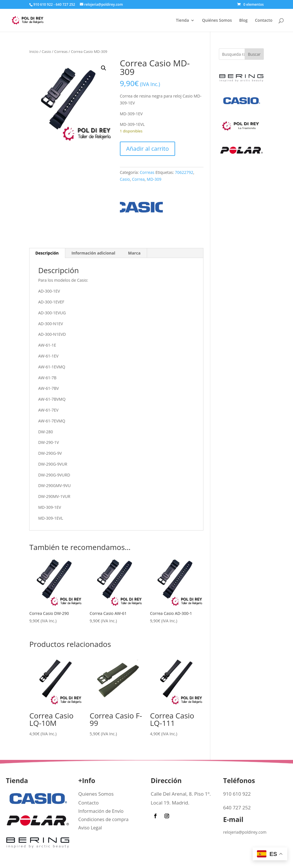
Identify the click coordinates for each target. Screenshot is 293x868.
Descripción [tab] (47, 253)
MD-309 (154, 179)
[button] (104, 68)
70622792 (184, 172)
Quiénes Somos (217, 21)
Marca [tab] (134, 253)
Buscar (254, 54)
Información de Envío (101, 811)
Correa (138, 179)
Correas (61, 51)
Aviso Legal (90, 828)
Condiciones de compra (104, 819)
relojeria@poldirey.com (245, 832)
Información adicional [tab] (93, 253)
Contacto (264, 21)
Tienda (183, 21)
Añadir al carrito (148, 149)
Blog (243, 21)
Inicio (34, 51)
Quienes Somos (96, 794)
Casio (46, 51)
